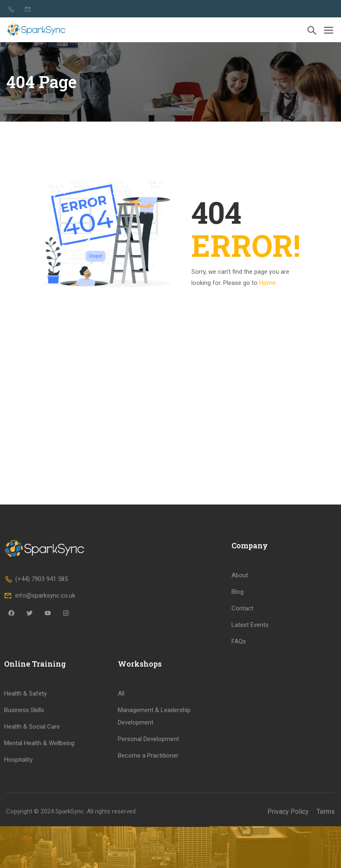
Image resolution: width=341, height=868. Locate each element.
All (121, 777)
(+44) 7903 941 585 (36, 663)
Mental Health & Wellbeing (39, 827)
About (240, 659)
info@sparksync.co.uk (40, 680)
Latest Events (250, 709)
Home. (268, 283)
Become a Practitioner (148, 839)
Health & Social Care (32, 811)
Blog (237, 676)
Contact (242, 692)
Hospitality (18, 844)
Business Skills (24, 794)
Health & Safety (25, 777)
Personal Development (148, 823)
